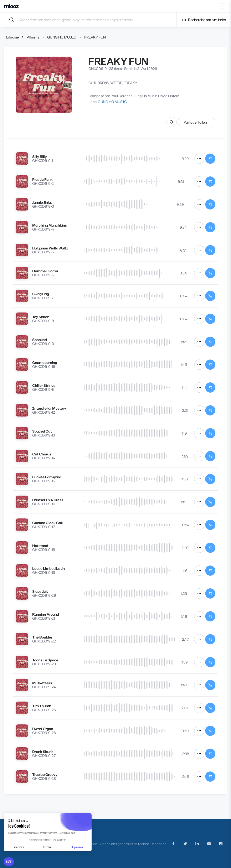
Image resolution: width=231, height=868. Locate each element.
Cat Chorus (42, 454)
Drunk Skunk (43, 752)
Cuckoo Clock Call (47, 523)
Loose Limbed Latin (48, 569)
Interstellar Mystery (49, 408)
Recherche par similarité (204, 20)
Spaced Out (42, 431)
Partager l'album (197, 122)
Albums (33, 37)
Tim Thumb (42, 706)
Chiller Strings (44, 385)
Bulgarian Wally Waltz (50, 248)
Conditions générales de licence (124, 844)
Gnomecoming (45, 363)
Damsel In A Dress (48, 500)
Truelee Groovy (45, 774)
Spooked (40, 340)
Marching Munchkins (50, 225)
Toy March (41, 317)
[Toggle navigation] (223, 6)
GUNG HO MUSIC (62, 37)
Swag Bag (41, 294)
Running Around (46, 614)
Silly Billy (40, 157)
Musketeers (42, 683)
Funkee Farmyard (47, 477)
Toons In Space (45, 660)
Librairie (12, 37)
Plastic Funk (42, 179)
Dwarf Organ (43, 729)
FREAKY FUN (95, 37)
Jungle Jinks (42, 202)
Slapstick (40, 591)
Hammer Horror (45, 271)
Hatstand (40, 546)
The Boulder (42, 637)
